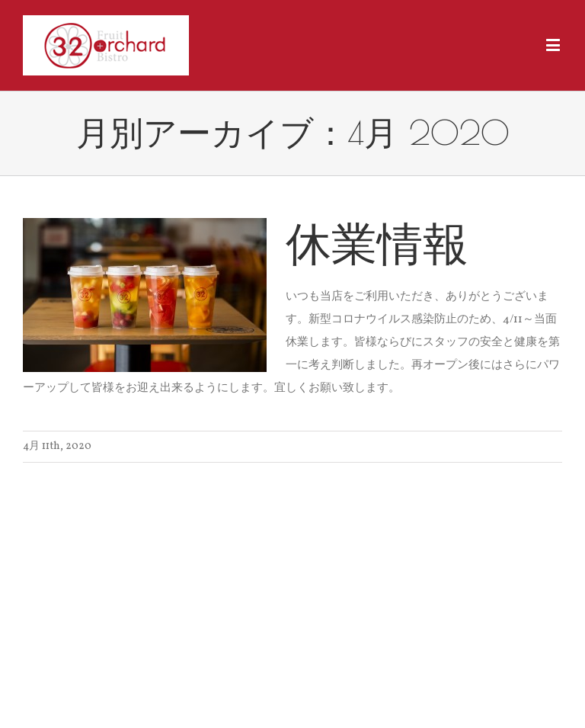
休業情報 (377, 242)
